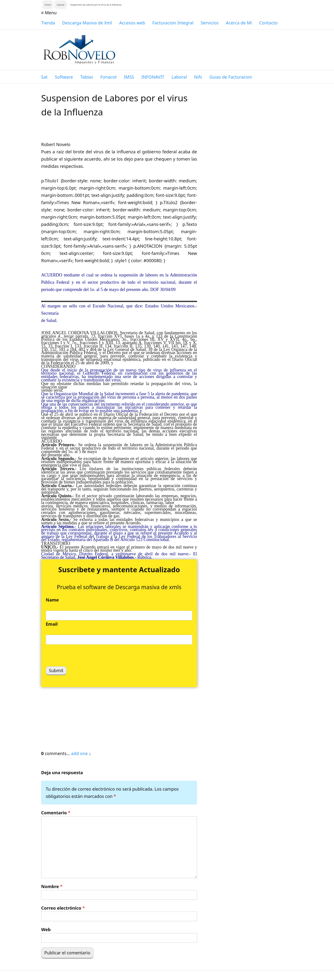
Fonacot (109, 77)
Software (64, 77)
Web (46, 929)
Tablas (87, 77)
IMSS (129, 77)
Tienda (48, 23)
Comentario (56, 813)
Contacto (268, 23)
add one (79, 753)
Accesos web (132, 23)
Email (52, 624)
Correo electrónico (63, 908)
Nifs (198, 77)
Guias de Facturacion (231, 77)
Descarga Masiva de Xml (87, 23)
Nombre (52, 886)
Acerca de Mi (239, 23)
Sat (44, 77)
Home (48, 5)
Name (52, 600)
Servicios (210, 23)
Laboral (61, 5)
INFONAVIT (153, 77)
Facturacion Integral (173, 23)
